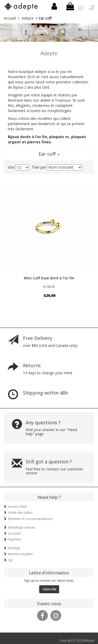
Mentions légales (20, 554)
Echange (14, 548)
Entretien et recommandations (30, 519)
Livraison (15, 533)
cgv (10, 560)
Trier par (39, 167)
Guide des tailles (20, 513)
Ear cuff (49, 154)
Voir (11, 167)
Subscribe (49, 589)
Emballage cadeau (21, 527)
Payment (14, 539)
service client (17, 507)
